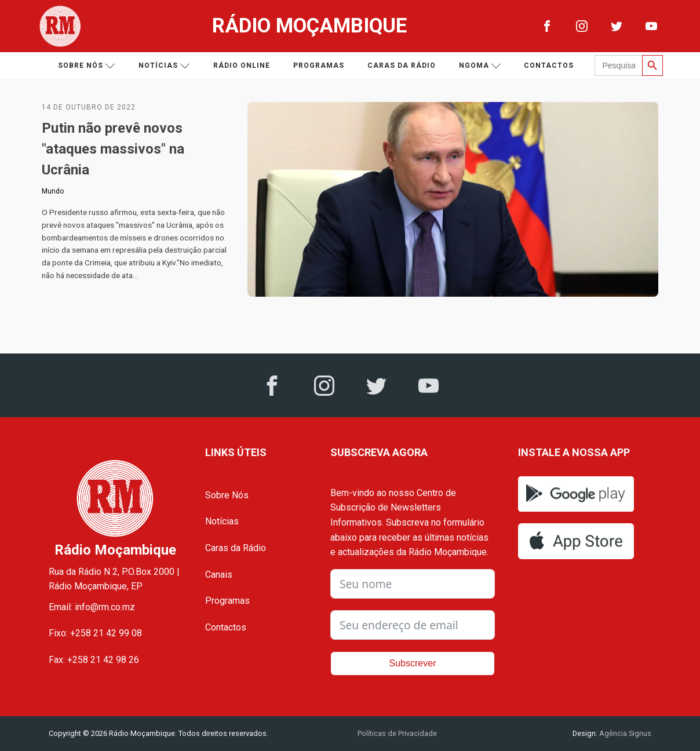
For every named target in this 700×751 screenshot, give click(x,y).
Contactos (549, 65)
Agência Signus (624, 733)
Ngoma (480, 66)
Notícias (164, 66)
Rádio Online (242, 65)
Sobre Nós (227, 495)
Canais (219, 575)
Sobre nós (87, 66)
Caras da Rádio (402, 65)
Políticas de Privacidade (397, 733)
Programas (319, 65)
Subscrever (413, 663)
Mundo (53, 191)
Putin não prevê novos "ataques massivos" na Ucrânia (113, 149)
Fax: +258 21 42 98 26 (94, 660)
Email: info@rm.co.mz (92, 607)
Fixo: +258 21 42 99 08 (95, 633)
